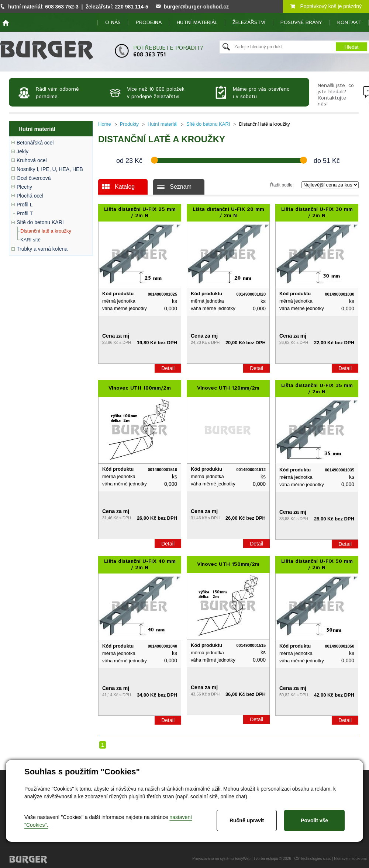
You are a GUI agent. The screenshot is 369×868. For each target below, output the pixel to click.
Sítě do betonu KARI (40, 222)
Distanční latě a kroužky (46, 231)
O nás (113, 22)
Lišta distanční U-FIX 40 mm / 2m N (140, 564)
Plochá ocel (30, 196)
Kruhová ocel (32, 160)
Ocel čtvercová (34, 178)
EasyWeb (243, 859)
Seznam (181, 187)
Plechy (24, 187)
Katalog (125, 187)
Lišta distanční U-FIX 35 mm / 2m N (317, 389)
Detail (168, 368)
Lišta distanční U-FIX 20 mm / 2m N (228, 212)
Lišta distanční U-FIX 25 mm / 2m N (140, 212)
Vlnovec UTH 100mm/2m (140, 388)
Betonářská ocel (35, 143)
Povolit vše (314, 820)
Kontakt (349, 22)
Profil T (25, 213)
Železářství (249, 22)
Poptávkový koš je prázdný (326, 6)
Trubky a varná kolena (42, 249)
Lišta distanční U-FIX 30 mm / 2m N (317, 212)
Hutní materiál (197, 22)
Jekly (23, 151)
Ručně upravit (247, 820)
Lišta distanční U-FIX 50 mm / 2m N (317, 564)
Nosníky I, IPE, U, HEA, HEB (50, 169)
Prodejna (149, 22)
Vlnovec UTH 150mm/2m (228, 564)
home (6, 23)
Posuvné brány (301, 22)
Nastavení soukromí (350, 859)
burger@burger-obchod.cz (196, 7)
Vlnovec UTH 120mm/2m (228, 388)
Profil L (25, 205)
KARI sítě (30, 240)
